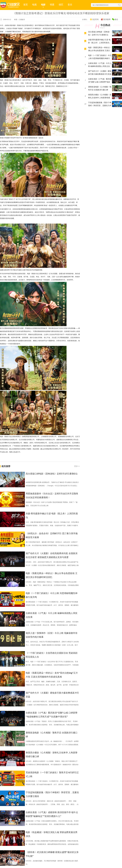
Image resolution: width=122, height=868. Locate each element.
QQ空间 (95, 19)
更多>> (77, 466)
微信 (116, 19)
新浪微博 (107, 19)
